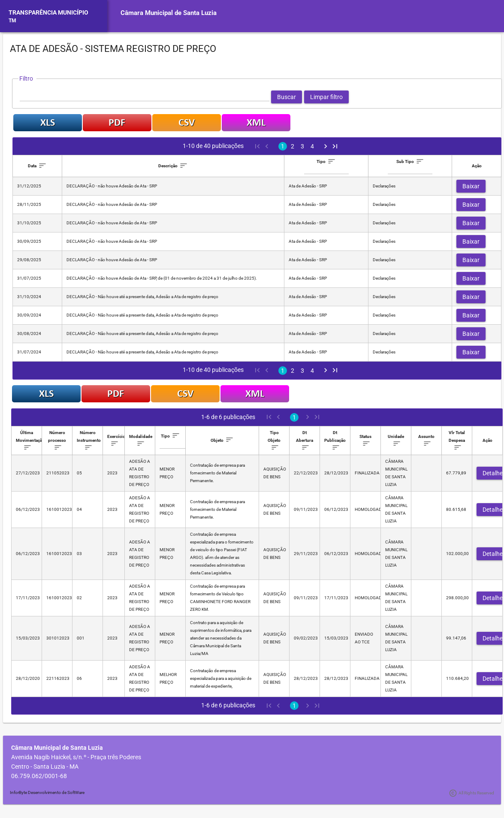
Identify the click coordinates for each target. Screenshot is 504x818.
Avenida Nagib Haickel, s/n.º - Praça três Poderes (76, 757)
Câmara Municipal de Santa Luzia (169, 13)
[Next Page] (326, 146)
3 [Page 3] (302, 146)
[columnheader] (38, 166)
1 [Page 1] (283, 146)
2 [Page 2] (293, 146)
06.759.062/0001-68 (39, 776)
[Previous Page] (266, 146)
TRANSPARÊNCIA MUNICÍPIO (48, 12)
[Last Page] (335, 146)
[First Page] (257, 146)
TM (12, 21)
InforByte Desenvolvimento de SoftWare (47, 792)
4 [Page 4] (312, 146)
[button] (287, 97)
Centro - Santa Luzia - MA (45, 767)
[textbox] (145, 97)
